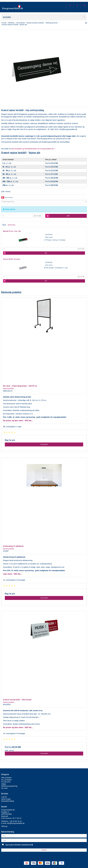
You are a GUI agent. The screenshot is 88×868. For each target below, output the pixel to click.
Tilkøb (4, 225)
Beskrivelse (12, 225)
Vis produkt (44, 444)
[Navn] (44, 836)
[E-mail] (44, 840)
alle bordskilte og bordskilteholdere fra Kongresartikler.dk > (33, 149)
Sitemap (4, 826)
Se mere (4, 788)
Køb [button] (57, 216)
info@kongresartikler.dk (16, 823)
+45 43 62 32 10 (16, 821)
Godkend (44, 850)
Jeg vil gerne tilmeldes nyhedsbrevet (25, 844)
